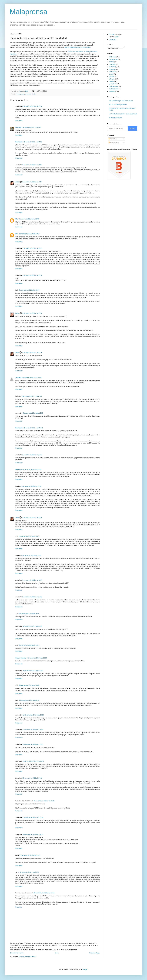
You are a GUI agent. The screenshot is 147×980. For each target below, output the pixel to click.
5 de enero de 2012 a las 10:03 (29, 234)
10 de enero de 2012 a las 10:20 (33, 715)
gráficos (112, 77)
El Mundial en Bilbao (116, 118)
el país (33, 94)
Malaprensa (29, 12)
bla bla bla (112, 57)
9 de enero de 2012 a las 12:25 (37, 658)
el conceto (112, 67)
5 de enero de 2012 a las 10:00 (29, 219)
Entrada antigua (94, 953)
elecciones (112, 69)
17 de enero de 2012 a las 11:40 (33, 818)
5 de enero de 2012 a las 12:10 (32, 378)
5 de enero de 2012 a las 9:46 (32, 182)
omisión (112, 82)
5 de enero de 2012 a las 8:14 (32, 165)
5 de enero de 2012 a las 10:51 (32, 313)
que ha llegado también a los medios (77, 47)
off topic (112, 79)
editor (117, 37)
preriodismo (113, 84)
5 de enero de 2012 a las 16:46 (31, 555)
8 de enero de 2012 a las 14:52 (32, 597)
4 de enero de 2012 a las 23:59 (32, 106)
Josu (17, 182)
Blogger (85, 969)
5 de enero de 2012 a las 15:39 (31, 470)
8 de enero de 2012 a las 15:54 (29, 614)
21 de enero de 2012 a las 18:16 (30, 855)
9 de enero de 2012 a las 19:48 (29, 685)
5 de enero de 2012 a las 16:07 (32, 518)
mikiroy (18, 470)
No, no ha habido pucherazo (118, 105)
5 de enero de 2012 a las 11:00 (32, 353)
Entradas (112, 139)
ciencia (111, 62)
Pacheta (18, 127)
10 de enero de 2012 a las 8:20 (29, 700)
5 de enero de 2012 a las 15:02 (33, 428)
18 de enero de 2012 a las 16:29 (33, 834)
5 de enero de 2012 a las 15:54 (31, 486)
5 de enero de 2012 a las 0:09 (31, 127)
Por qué (112, 34)
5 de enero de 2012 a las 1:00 (32, 142)
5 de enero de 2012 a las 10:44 (29, 290)
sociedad (112, 91)
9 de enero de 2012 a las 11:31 (29, 645)
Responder (19, 121)
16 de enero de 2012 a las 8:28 (32, 778)
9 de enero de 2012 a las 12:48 (33, 671)
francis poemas (21, 658)
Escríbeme (112, 39)
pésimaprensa (114, 86)
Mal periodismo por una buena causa (121, 101)
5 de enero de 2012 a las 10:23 (32, 248)
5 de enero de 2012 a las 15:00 (33, 413)
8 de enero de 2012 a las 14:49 (32, 580)
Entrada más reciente (17, 953)
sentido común (114, 89)
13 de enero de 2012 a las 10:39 (33, 730)
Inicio (57, 953)
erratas (111, 74)
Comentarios (114, 143)
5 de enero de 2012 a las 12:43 (32, 396)
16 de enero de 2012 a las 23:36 (44, 801)
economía (28, 94)
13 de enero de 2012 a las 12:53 (33, 744)
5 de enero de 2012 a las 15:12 (32, 455)
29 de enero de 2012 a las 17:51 (44, 893)
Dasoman (19, 142)
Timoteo (18, 378)
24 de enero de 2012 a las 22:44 (28, 872)
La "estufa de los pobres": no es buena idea (123, 114)
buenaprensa (21, 94)
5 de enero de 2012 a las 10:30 (32, 275)
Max (17, 219)
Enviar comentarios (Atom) (27, 956)
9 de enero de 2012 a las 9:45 (32, 626)
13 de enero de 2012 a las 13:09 (33, 761)
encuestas (112, 72)
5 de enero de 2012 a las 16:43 (29, 536)
